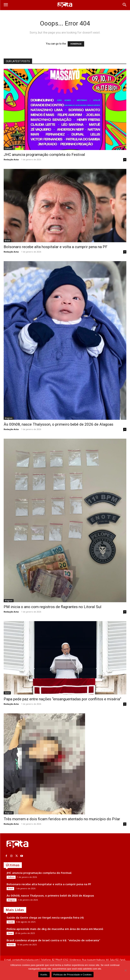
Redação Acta (11, 159)
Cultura (8, 148)
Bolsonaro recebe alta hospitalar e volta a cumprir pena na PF (56, 247)
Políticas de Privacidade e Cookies (73, 975)
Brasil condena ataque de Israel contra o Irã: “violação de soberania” (53, 940)
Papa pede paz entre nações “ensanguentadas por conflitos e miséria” (62, 699)
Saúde (11, 922)
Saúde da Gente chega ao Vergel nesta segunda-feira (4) (45, 918)
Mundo (11, 945)
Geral (7, 693)
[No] (125, 970)
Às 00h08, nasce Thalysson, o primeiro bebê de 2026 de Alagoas (58, 424)
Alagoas (9, 418)
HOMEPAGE (76, 44)
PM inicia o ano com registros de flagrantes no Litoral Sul (53, 607)
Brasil (7, 241)
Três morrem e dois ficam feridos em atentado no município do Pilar (62, 819)
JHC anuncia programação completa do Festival (44, 155)
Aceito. (44, 975)
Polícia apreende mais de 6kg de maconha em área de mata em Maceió (55, 929)
